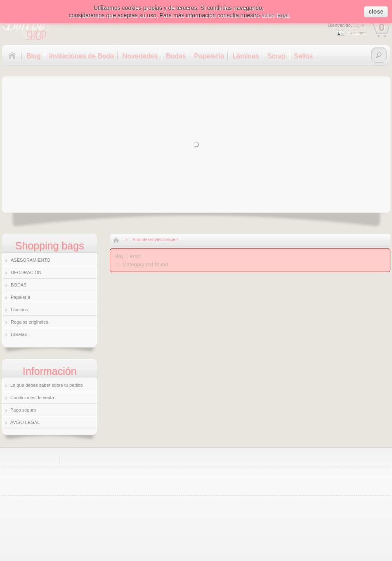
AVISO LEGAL (25, 422)
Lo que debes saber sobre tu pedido (47, 385)
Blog (33, 56)
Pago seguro (23, 410)
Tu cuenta (357, 33)
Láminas (246, 56)
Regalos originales (30, 322)
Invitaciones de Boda (81, 56)
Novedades (140, 56)
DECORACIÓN (26, 272)
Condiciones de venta (32, 398)
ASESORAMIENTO (31, 260)
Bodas (176, 56)
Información (50, 371)
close (376, 12)
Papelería (209, 56)
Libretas (19, 334)
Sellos (303, 56)
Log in (359, 25)
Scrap (276, 56)
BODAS (19, 285)
